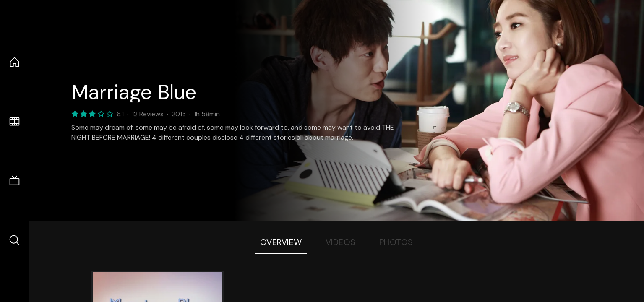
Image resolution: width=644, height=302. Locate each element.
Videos (341, 242)
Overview (281, 242)
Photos (396, 242)
